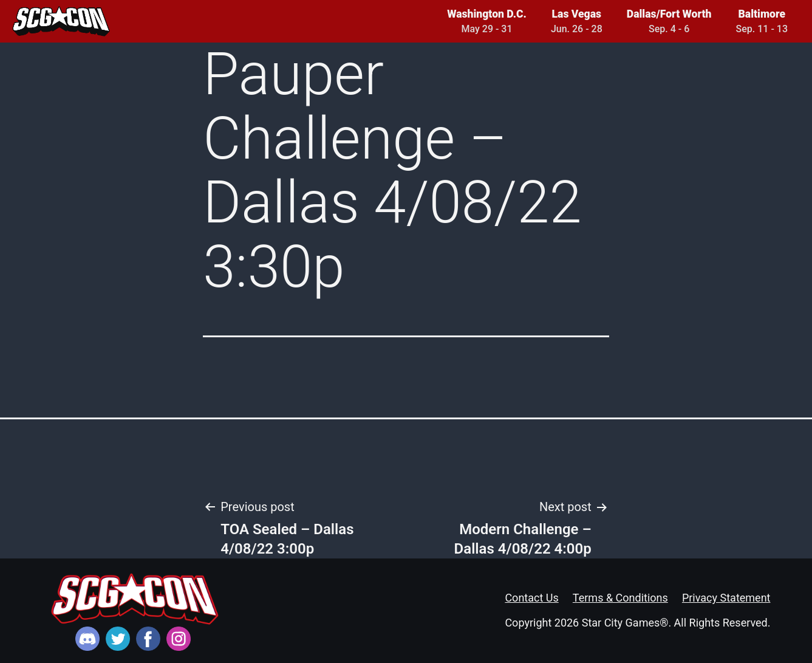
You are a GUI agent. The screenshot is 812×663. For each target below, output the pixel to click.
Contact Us (531, 598)
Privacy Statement (726, 598)
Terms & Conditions (620, 598)
